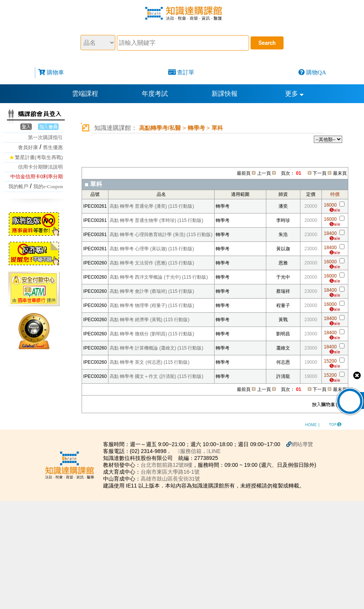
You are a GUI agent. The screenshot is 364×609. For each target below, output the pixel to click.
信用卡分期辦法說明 (40, 167)
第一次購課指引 (45, 137)
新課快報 (225, 94)
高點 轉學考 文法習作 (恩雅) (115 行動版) (152, 263)
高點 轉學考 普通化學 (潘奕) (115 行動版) (152, 206)
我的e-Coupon (48, 186)
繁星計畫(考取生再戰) (39, 157)
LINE (216, 451)
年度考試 (155, 94)
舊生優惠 (53, 147)
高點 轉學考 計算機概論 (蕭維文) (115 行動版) (157, 348)
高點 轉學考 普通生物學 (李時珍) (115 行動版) (157, 220)
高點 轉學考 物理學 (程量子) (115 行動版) (152, 305)
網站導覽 (305, 444)
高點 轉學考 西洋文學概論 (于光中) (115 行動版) (159, 277)
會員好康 (28, 147)
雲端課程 (85, 94)
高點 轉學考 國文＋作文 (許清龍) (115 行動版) (157, 376)
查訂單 (186, 72)
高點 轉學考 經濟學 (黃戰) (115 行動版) (150, 320)
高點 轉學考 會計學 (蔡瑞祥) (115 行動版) (152, 291)
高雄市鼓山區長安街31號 (172, 479)
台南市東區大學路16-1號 (172, 472)
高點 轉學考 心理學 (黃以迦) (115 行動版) (152, 249)
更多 (294, 94)
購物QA (316, 72)
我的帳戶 (18, 186)
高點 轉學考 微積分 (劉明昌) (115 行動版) (152, 334)
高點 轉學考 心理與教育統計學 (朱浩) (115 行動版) (161, 235)
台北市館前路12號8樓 (168, 465)
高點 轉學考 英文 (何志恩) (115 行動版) (150, 362)
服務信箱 (192, 451)
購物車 (55, 72)
